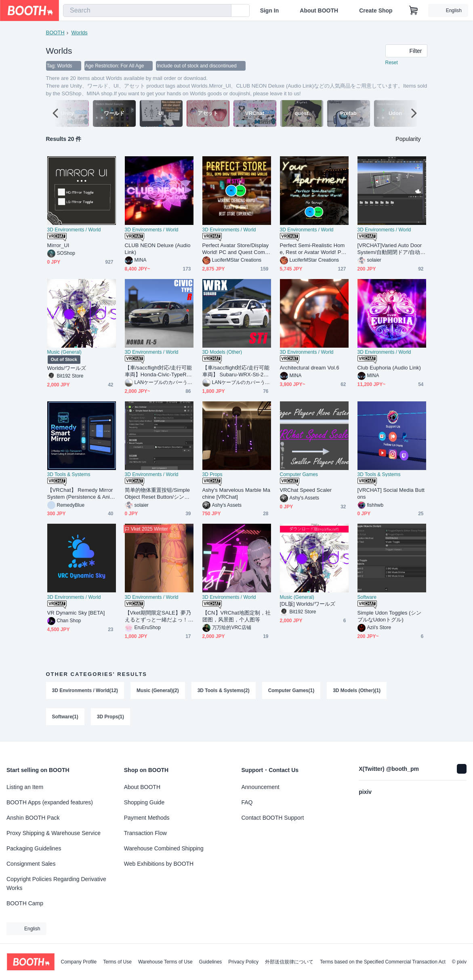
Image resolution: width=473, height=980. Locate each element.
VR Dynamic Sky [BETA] (76, 613)
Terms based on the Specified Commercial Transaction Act (383, 962)
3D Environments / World (74, 230)
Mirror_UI (58, 246)
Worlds (80, 33)
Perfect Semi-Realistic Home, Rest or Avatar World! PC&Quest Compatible (312, 249)
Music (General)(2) (158, 691)
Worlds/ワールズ (67, 368)
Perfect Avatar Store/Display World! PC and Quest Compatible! (236, 249)
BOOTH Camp (25, 903)
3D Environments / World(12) (85, 691)
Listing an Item (25, 787)
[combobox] (147, 10)
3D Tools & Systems (69, 475)
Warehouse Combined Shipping (164, 848)
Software (367, 598)
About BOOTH (319, 10)
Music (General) (64, 353)
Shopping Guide (144, 802)
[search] (223, 11)
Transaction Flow (145, 833)
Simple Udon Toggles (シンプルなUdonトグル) (389, 617)
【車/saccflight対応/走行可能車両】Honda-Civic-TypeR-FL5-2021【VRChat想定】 (159, 372)
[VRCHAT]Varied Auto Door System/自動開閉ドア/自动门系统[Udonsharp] (392, 249)
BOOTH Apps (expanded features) (50, 802)
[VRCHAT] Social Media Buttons (391, 494)
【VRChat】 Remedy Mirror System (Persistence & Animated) (81, 494)
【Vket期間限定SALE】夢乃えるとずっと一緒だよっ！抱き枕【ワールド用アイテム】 (158, 617)
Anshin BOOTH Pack (33, 818)
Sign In (270, 10)
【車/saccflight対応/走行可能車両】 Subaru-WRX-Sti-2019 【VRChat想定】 (236, 372)
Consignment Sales (31, 864)
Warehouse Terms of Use (165, 962)
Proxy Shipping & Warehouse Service (54, 833)
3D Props (212, 475)
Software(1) (65, 718)
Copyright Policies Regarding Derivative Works (56, 883)
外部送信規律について (289, 962)
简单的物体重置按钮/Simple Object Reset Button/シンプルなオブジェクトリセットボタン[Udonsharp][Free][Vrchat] (159, 494)
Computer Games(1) (291, 691)
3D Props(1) (110, 718)
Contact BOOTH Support (273, 818)
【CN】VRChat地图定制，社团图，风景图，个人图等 (237, 617)
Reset (392, 63)
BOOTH (55, 33)
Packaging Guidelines (34, 848)
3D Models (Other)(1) (357, 691)
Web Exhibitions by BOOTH (159, 864)
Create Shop (376, 10)
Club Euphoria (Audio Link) (389, 368)
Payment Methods (147, 818)
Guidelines (211, 962)
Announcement (261, 787)
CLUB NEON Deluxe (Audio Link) (158, 249)
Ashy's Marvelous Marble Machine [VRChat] (236, 494)
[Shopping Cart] (414, 10)
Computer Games (299, 475)
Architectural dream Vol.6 (310, 368)
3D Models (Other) (222, 353)
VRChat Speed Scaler (306, 490)
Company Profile (79, 962)
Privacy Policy (243, 962)
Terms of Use (117, 962)
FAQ (247, 802)
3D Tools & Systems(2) (224, 691)
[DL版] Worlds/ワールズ (308, 604)
